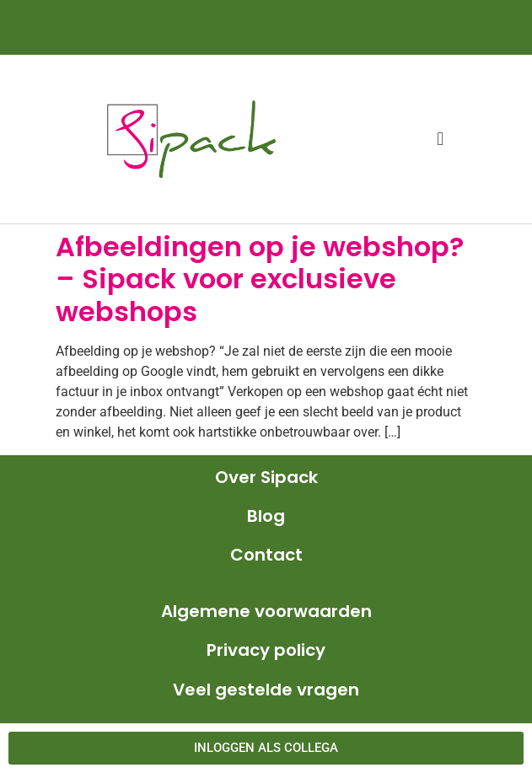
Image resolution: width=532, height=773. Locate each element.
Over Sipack (266, 477)
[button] (441, 140)
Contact (266, 555)
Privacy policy (266, 650)
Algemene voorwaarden (266, 611)
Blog (266, 516)
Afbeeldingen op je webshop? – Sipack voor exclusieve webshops (260, 279)
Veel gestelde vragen (266, 690)
